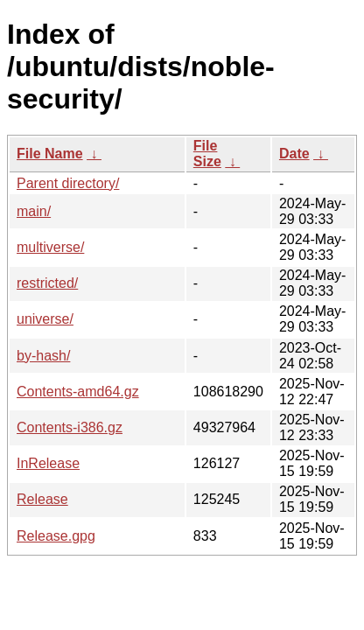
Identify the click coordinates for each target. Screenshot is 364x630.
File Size (207, 154)
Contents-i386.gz (70, 427)
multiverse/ (50, 247)
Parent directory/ (68, 183)
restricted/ (47, 283)
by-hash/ (43, 356)
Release (42, 499)
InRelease (48, 463)
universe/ (45, 319)
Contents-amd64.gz (78, 392)
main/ (34, 211)
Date (294, 154)
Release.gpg (56, 536)
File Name (50, 154)
